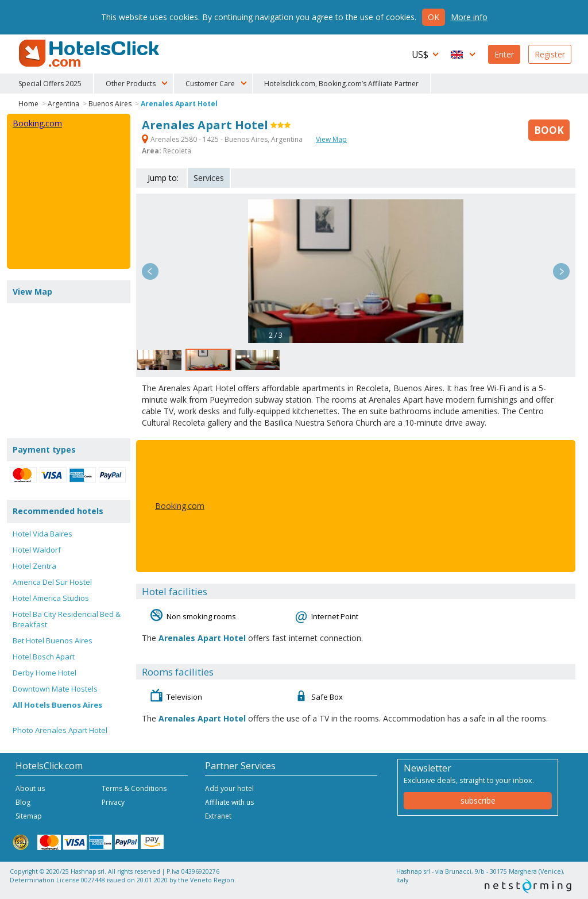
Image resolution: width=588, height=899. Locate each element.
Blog (23, 802)
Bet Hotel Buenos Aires (53, 641)
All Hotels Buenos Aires (57, 705)
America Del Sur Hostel (52, 582)
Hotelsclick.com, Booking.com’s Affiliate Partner (341, 84)
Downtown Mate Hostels (55, 689)
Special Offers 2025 (50, 84)
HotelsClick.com (90, 53)
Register (550, 54)
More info (469, 17)
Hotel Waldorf (37, 550)
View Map (331, 139)
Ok (434, 17)
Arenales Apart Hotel (179, 104)
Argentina (63, 104)
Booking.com (180, 506)
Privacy (113, 802)
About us (30, 788)
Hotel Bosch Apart (44, 657)
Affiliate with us (229, 802)
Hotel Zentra (34, 566)
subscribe (478, 800)
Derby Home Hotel (45, 673)
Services (209, 178)
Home (28, 104)
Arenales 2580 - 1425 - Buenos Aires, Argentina (223, 139)
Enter (504, 54)
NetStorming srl (528, 886)
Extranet (218, 816)
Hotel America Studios (51, 598)
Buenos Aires (110, 104)
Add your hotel (229, 788)
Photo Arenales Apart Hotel (60, 730)
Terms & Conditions (134, 788)
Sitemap (29, 816)
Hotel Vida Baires (42, 534)
